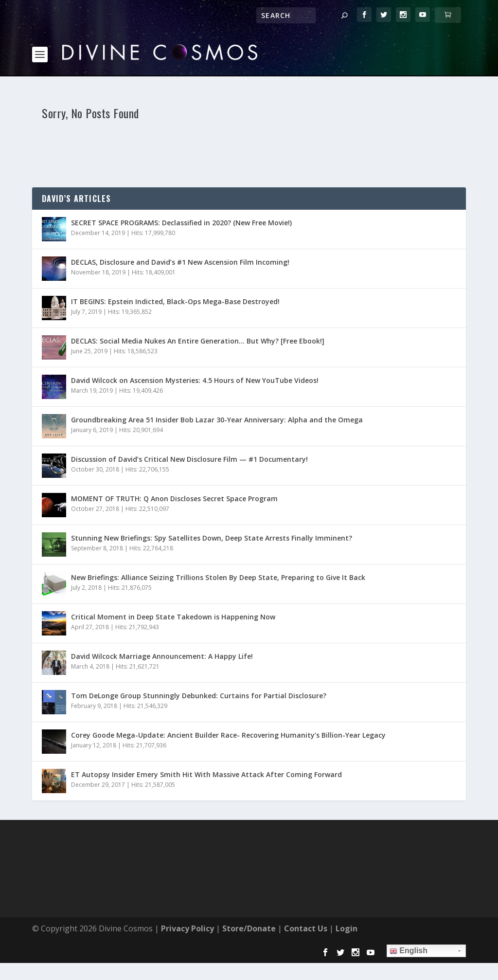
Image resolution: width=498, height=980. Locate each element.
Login (347, 896)
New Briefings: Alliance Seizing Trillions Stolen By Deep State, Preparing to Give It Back (218, 545)
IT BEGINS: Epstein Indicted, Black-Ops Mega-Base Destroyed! (175, 269)
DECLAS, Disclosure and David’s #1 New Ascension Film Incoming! (180, 229)
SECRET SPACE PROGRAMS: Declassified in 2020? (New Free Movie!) (181, 190)
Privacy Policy (187, 896)
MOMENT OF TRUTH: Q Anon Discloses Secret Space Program (174, 466)
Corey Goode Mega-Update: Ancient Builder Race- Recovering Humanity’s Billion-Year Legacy (228, 702)
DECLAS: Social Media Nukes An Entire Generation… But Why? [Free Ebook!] (198, 308)
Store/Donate (249, 896)
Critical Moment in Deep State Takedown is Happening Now (173, 584)
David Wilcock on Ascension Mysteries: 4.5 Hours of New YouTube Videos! (195, 348)
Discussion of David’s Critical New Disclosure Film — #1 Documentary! (189, 426)
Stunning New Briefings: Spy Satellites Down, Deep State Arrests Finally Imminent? (212, 505)
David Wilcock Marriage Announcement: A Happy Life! (162, 624)
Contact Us (306, 896)
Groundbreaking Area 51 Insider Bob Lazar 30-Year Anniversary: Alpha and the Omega (217, 387)
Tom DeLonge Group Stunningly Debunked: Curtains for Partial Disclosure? (199, 663)
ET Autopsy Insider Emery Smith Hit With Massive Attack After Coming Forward (206, 742)
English (409, 918)
